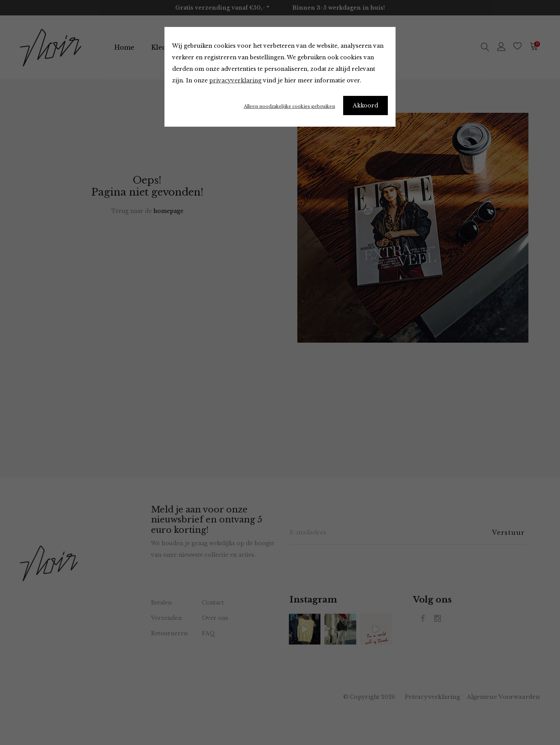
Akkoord (366, 105)
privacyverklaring (235, 80)
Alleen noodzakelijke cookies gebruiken (289, 106)
